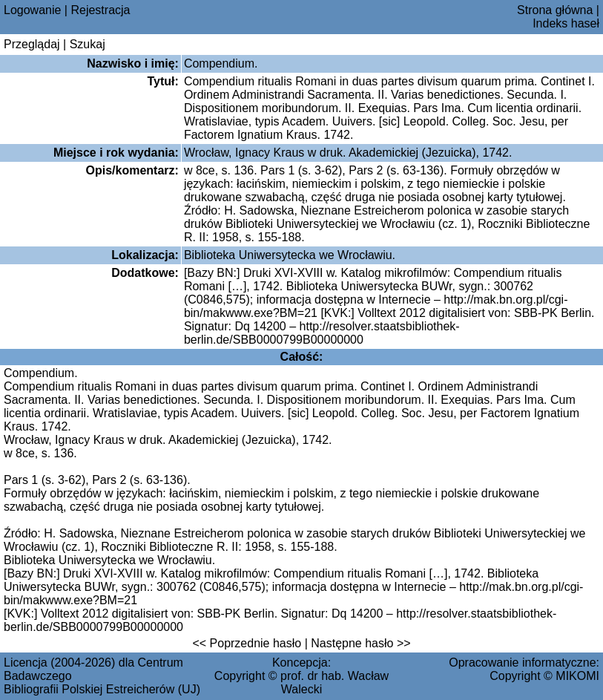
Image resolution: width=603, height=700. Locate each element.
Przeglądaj (32, 44)
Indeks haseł (566, 23)
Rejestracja (100, 10)
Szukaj (88, 44)
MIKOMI (577, 676)
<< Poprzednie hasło (247, 643)
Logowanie (32, 10)
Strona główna (555, 10)
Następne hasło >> (360, 643)
